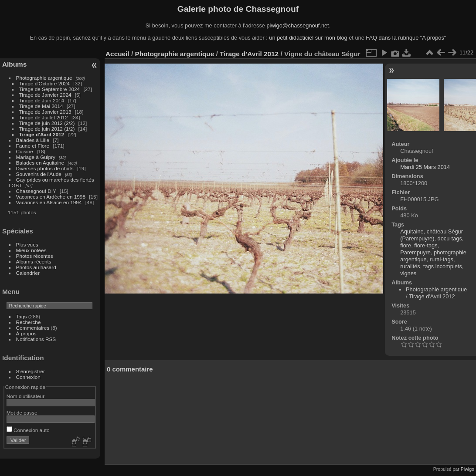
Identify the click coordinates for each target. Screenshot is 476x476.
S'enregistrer (31, 371)
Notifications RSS (36, 339)
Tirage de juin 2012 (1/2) (47, 129)
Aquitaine (412, 231)
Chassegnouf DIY (36, 191)
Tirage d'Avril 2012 (42, 134)
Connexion (28, 377)
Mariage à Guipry (36, 157)
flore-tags (426, 245)
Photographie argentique (44, 78)
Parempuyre (415, 252)
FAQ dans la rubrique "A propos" (406, 38)
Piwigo (467, 469)
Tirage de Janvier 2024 (45, 95)
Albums (14, 64)
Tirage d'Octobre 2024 (44, 83)
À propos (26, 333)
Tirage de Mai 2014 (41, 106)
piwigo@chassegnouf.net (297, 25)
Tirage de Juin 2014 (42, 100)
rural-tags (442, 259)
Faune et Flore (33, 146)
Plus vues (27, 245)
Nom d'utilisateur (25, 396)
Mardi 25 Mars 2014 (425, 167)
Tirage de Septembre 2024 (50, 89)
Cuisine (25, 151)
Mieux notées (31, 250)
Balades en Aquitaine (40, 163)
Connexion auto (28, 430)
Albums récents (34, 262)
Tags (22, 316)
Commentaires (33, 328)
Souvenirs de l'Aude (39, 174)
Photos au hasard (36, 267)
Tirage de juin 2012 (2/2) (47, 123)
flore (406, 245)
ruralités (410, 266)
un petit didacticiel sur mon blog (308, 38)
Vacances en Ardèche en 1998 (51, 197)
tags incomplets (443, 266)
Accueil (117, 54)
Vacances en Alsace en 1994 (49, 202)
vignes (408, 273)
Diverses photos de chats (45, 168)
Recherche (29, 322)
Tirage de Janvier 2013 (45, 112)
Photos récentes (35, 256)
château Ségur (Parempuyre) (432, 235)
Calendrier (28, 273)
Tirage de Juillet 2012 (44, 117)
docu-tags (450, 238)
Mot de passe (22, 413)
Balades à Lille (33, 140)
